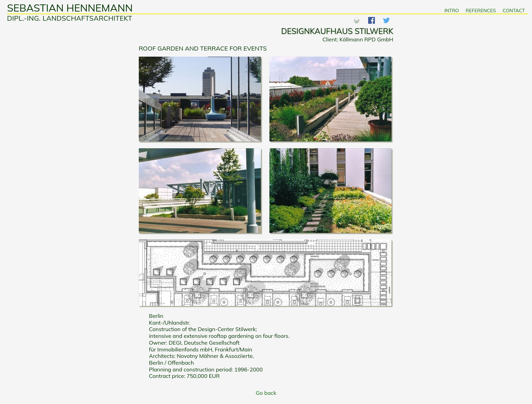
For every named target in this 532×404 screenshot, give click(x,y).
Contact (514, 11)
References (481, 11)
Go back (266, 393)
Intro (452, 11)
